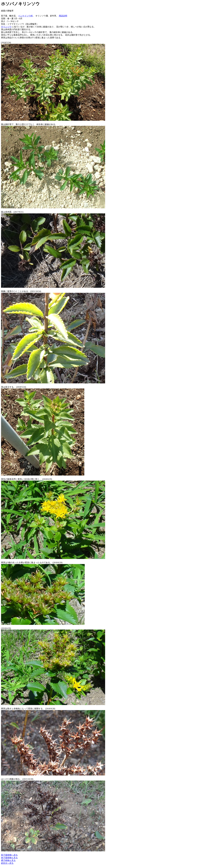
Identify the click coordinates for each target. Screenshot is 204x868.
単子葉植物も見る (9, 858)
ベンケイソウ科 (25, 16)
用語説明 (63, 16)
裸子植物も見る (8, 860)
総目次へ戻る (7, 863)
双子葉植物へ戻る (9, 855)
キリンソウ (6, 27)
